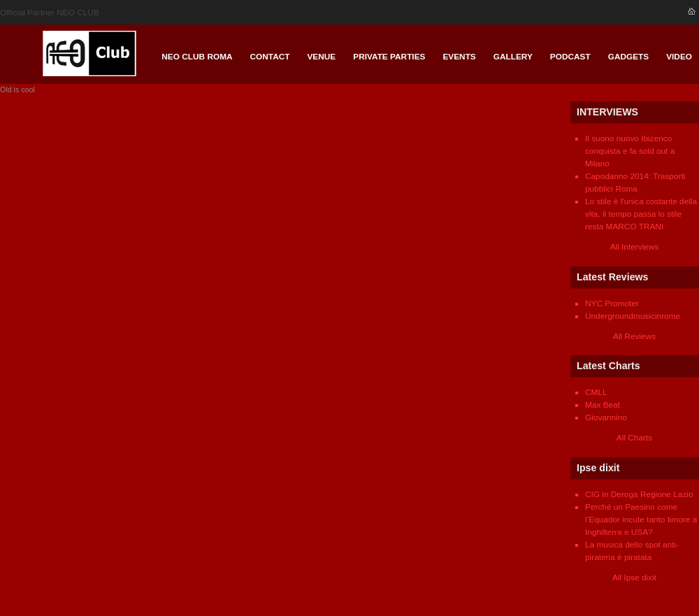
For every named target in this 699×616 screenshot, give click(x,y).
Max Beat (603, 405)
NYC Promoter (612, 303)
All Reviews (634, 336)
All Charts (634, 438)
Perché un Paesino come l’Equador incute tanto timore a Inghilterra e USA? (641, 520)
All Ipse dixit (634, 578)
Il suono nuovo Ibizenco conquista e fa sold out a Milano (630, 151)
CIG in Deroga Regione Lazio (639, 494)
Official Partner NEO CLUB (50, 13)
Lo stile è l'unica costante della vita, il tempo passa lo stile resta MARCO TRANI (641, 214)
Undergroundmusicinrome (633, 316)
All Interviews (635, 247)
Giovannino (606, 417)
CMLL (596, 392)
